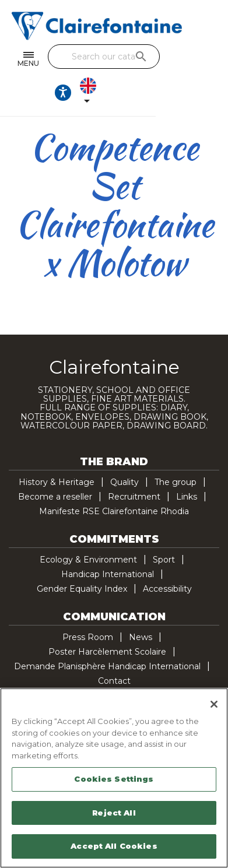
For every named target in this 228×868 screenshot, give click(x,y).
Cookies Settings (114, 779)
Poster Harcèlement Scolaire (107, 652)
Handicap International (108, 574)
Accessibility (167, 589)
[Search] (128, 57)
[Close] (214, 704)
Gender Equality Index (82, 589)
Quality (124, 482)
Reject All (114, 813)
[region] (114, 778)
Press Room (88, 637)
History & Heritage (57, 482)
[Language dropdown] (127, 93)
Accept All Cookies (114, 846)
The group (176, 482)
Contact (114, 681)
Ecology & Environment (88, 560)
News (141, 637)
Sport (164, 560)
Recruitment (134, 497)
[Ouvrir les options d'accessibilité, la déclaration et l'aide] (99, 93)
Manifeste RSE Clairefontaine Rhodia (114, 511)
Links (187, 497)
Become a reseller (55, 497)
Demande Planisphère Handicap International (107, 666)
